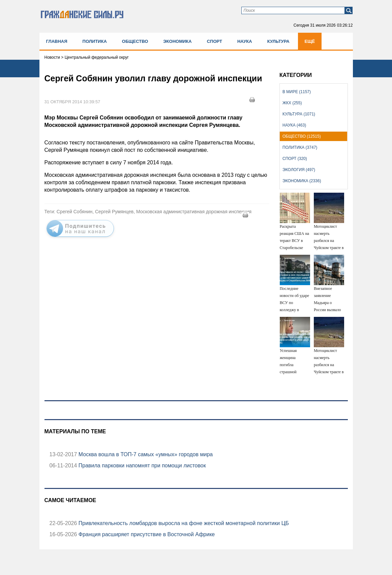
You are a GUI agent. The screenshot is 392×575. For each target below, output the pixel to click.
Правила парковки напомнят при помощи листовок (141, 466)
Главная (57, 41)
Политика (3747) (300, 147)
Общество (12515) (302, 136)
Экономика (177, 41)
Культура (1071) (299, 114)
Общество (135, 41)
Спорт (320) (295, 159)
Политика (95, 41)
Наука (245, 41)
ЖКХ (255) (292, 103)
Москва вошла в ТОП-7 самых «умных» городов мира (145, 454)
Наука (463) (294, 125)
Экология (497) (299, 170)
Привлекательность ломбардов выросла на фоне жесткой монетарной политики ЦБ (183, 523)
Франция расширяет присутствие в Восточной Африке (146, 534)
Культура (278, 41)
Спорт (215, 41)
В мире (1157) (297, 92)
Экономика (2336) (302, 181)
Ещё (310, 41)
